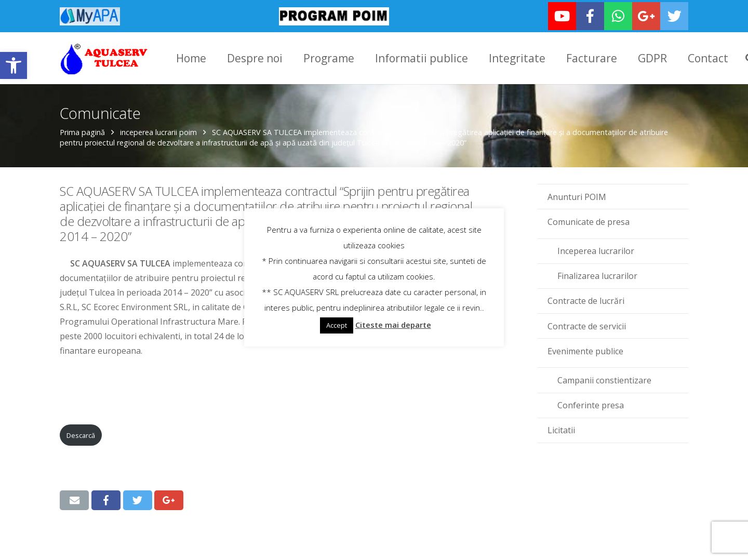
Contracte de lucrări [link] (586, 300)
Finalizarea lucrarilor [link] (597, 275)
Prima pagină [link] (82, 131)
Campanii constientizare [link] (604, 379)
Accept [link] (337, 325)
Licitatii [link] (561, 429)
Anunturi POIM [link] (577, 196)
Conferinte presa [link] (591, 404)
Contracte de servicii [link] (587, 325)
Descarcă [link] (81, 434)
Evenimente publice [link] (585, 350)
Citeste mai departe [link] (393, 325)
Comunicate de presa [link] (589, 221)
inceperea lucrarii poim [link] (158, 131)
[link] (14, 65)
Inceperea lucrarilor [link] (596, 250)
